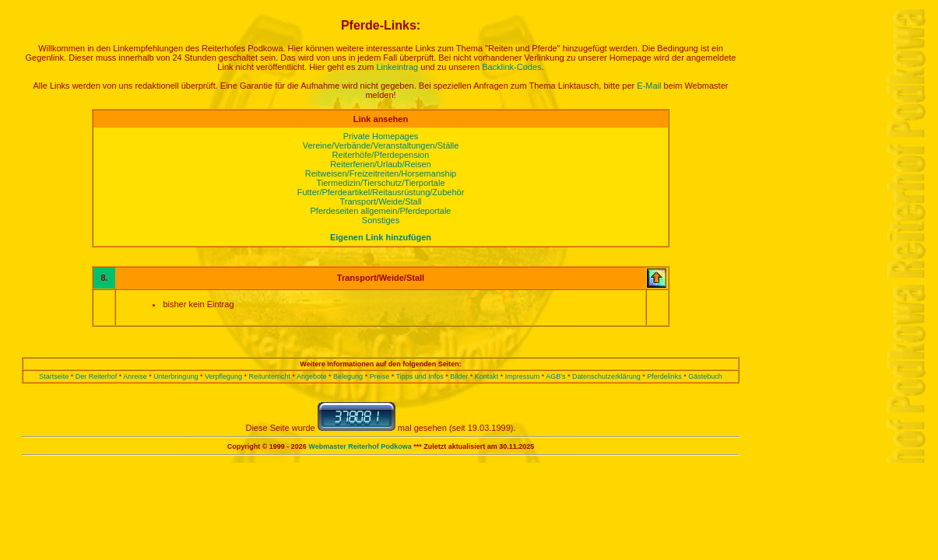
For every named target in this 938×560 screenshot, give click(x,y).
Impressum (523, 376)
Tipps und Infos (420, 376)
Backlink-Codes (511, 67)
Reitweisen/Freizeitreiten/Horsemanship (381, 173)
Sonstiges (381, 220)
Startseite (54, 376)
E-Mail (649, 86)
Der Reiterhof (97, 376)
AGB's (555, 376)
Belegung (348, 376)
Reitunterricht (269, 376)
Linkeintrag (397, 67)
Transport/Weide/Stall (380, 201)
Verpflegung (223, 376)
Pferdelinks (664, 376)
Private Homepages (381, 136)
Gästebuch (705, 376)
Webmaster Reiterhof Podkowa (360, 446)
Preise (380, 376)
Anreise (135, 376)
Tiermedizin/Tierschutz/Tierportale (380, 183)
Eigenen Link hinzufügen (381, 237)
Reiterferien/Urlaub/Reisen (381, 164)
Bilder (459, 376)
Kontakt (487, 376)
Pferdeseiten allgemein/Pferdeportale (380, 211)
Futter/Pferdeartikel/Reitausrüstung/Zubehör (381, 192)
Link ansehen (381, 119)
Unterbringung (176, 376)
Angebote (312, 376)
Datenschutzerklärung (606, 376)
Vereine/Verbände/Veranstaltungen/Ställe (381, 145)
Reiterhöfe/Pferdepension (381, 155)
